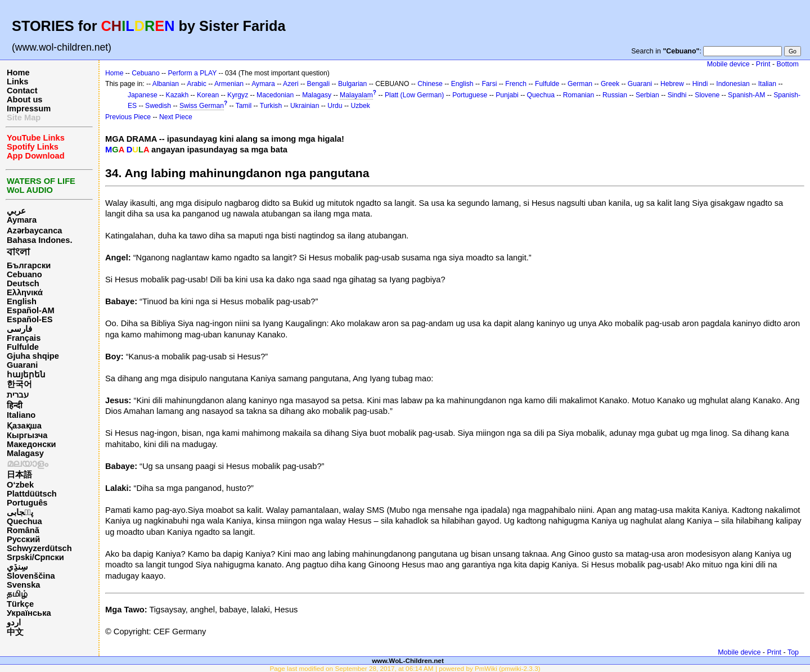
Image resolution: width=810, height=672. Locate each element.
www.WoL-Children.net (408, 660)
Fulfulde (23, 347)
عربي (16, 211)
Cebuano (24, 274)
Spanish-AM (746, 95)
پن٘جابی (20, 512)
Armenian (229, 84)
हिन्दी (15, 405)
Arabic (196, 84)
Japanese (143, 95)
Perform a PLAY (193, 73)
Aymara (22, 220)
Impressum (29, 109)
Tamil (244, 106)
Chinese (430, 84)
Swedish (158, 106)
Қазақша (24, 426)
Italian (767, 84)
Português (27, 503)
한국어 (19, 384)
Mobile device (728, 64)
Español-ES (30, 319)
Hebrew (672, 84)
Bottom (788, 64)
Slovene (707, 95)
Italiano (21, 415)
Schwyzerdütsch (39, 548)
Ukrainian (305, 106)
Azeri (291, 84)
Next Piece (176, 117)
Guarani (22, 365)
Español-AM (31, 310)
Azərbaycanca (34, 231)
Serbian (647, 95)
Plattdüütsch (32, 494)
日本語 (19, 475)
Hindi (700, 84)
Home (18, 73)
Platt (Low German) (414, 95)
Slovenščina (31, 576)
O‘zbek (20, 485)
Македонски (31, 444)
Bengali (319, 84)
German (580, 84)
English (22, 301)
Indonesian (733, 84)
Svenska (23, 585)
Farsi (489, 84)
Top (793, 652)
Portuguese (470, 95)
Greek (610, 84)
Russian (615, 95)
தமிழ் (17, 594)
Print (763, 64)
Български (29, 265)
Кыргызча (27, 435)
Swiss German (202, 106)
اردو (14, 623)
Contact (22, 91)
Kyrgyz (238, 95)
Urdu (335, 106)
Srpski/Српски (35, 557)
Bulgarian (352, 84)
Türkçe (20, 604)
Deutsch (23, 283)
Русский (23, 539)
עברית (18, 395)
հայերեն (26, 375)
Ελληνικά (25, 292)
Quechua (24, 521)
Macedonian (275, 95)
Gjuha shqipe (33, 356)
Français (24, 338)
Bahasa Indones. (39, 240)
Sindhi (677, 95)
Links (17, 82)
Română (23, 530)
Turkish (271, 106)
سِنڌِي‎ (17, 567)
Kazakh (177, 95)
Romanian (579, 95)
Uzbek (360, 106)
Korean (208, 95)
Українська (29, 613)
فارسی (19, 329)
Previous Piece (128, 117)
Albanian (166, 84)
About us (25, 100)
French (516, 84)
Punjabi (507, 95)
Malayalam (356, 95)
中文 (15, 632)
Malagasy (25, 453)
